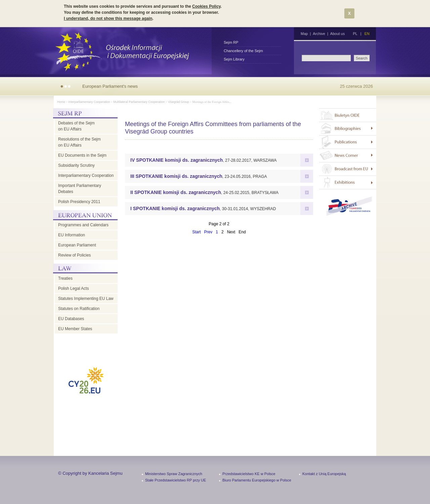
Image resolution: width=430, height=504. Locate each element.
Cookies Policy (206, 6)
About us (337, 34)
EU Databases (71, 319)
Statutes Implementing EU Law (86, 299)
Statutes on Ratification (79, 309)
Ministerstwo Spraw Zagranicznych (174, 474)
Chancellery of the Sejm (243, 51)
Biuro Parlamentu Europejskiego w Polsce (257, 480)
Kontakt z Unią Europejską (324, 474)
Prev (208, 232)
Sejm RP (231, 42)
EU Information (72, 235)
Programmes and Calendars (83, 225)
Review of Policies (74, 255)
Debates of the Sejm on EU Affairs (76, 126)
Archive (319, 34)
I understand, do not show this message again (108, 18)
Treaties (65, 278)
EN (367, 34)
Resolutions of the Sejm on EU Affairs (79, 142)
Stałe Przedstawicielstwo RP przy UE (176, 480)
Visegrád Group (179, 102)
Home (61, 102)
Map (304, 34)
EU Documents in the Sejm (82, 155)
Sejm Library (234, 59)
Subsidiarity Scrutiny (76, 165)
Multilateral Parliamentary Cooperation (139, 102)
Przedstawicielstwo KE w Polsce (249, 474)
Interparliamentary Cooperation (89, 102)
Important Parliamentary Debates (80, 189)
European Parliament (77, 245)
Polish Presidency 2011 (79, 202)
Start (196, 232)
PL (355, 34)
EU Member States (75, 329)
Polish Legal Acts (73, 288)
